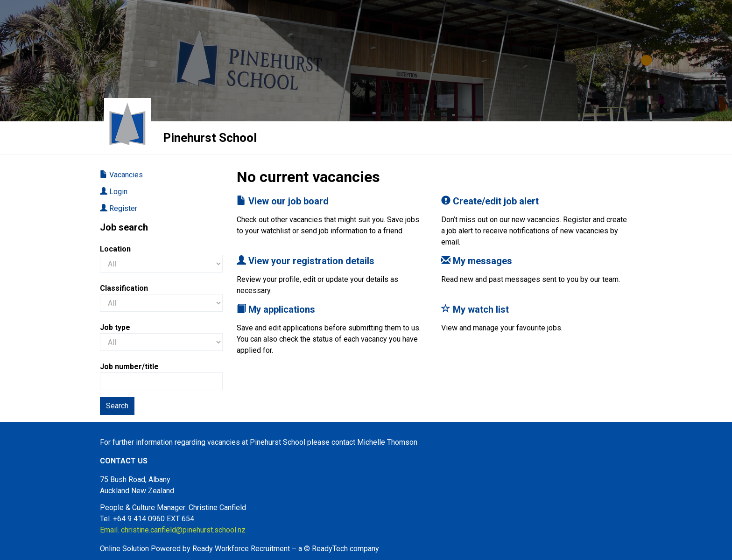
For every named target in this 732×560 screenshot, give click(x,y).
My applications (276, 309)
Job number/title (129, 367)
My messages (477, 261)
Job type (115, 327)
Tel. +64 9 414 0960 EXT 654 (147, 519)
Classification (124, 288)
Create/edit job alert (490, 201)
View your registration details (306, 261)
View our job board (283, 201)
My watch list (475, 309)
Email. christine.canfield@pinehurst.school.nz (173, 530)
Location (115, 249)
